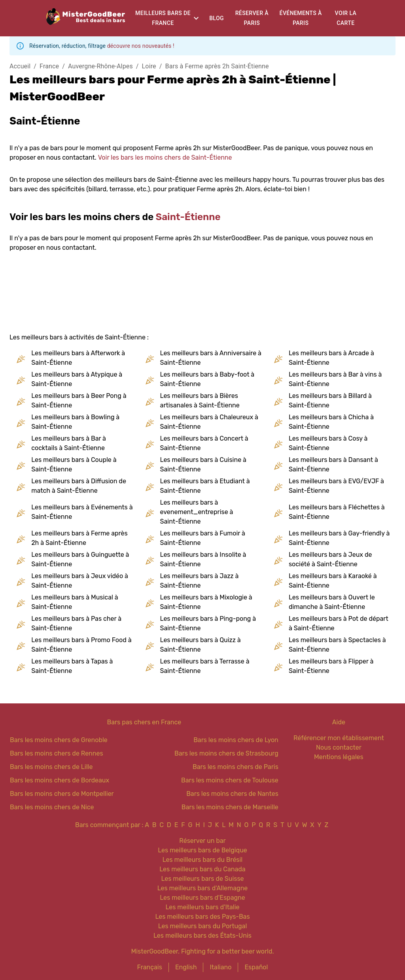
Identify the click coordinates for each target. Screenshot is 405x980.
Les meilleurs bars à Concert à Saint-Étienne (204, 443)
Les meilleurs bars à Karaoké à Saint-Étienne (333, 581)
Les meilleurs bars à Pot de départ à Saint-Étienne (339, 623)
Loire (149, 66)
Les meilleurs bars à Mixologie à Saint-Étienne (206, 602)
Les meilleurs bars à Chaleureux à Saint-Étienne (209, 422)
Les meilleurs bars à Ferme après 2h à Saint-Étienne (79, 538)
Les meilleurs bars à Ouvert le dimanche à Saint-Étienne (332, 602)
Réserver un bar (202, 841)
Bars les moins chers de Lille (51, 767)
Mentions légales (339, 757)
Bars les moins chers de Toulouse (230, 780)
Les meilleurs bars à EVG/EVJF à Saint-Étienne (336, 486)
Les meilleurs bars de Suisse (202, 879)
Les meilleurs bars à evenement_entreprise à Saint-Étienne (197, 512)
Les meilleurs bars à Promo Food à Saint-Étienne (81, 645)
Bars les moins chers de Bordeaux (60, 780)
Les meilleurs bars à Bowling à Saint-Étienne (75, 422)
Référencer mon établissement (339, 738)
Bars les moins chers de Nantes (232, 794)
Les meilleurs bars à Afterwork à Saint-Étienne (78, 358)
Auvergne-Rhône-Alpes (100, 66)
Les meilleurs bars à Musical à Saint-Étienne (75, 602)
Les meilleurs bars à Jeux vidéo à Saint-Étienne (80, 581)
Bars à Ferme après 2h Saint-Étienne (217, 66)
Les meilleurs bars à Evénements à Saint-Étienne (82, 512)
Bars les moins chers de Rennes (57, 753)
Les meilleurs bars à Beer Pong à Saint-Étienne (79, 400)
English (186, 967)
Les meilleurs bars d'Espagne (202, 898)
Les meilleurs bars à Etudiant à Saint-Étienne (205, 486)
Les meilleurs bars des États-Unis (202, 936)
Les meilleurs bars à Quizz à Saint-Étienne (201, 645)
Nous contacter (339, 747)
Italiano (220, 967)
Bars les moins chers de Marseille (230, 807)
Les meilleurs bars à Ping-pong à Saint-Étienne (208, 623)
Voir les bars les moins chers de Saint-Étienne (165, 157)
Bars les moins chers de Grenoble (59, 740)
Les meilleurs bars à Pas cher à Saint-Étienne (76, 623)
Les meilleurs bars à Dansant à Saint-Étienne (333, 465)
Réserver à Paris (252, 18)
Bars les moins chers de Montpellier (62, 794)
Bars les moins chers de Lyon (236, 740)
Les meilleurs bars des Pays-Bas (202, 917)
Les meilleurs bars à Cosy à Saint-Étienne (328, 443)
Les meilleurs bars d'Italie (202, 907)
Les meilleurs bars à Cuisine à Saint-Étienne (203, 465)
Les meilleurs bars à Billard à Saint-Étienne (330, 400)
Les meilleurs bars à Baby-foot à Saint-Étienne (207, 379)
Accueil (20, 66)
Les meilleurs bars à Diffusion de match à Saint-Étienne (79, 486)
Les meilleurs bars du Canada (202, 869)
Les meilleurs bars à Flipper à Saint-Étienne (331, 666)
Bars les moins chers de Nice (52, 807)
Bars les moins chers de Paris (236, 767)
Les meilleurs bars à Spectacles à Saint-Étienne (337, 645)
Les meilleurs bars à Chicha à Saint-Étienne (331, 422)
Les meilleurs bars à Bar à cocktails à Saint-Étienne (69, 443)
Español (256, 967)
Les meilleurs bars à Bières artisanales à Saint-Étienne (200, 400)
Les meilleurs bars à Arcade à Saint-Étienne (331, 358)
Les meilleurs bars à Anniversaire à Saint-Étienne (211, 358)
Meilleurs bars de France (163, 18)
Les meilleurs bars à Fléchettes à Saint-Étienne (337, 512)
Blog (217, 18)
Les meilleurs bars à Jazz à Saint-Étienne (200, 581)
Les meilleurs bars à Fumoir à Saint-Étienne (203, 538)
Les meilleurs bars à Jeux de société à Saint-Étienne (330, 559)
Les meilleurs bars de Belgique (202, 850)
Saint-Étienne (188, 217)
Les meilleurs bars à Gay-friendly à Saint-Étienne (339, 538)
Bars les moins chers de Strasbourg (226, 753)
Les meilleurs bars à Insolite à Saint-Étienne (203, 559)
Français (150, 967)
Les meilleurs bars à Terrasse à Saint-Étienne (205, 666)
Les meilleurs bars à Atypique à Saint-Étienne (77, 379)
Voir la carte (346, 18)
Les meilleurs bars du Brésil (203, 860)
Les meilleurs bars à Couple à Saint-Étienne (74, 465)
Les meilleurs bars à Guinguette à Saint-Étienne (80, 559)
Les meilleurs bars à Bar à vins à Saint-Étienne (335, 379)
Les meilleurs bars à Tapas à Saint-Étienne (72, 666)
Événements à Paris (301, 18)
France (49, 66)
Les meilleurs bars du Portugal (203, 926)
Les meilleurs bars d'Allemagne (203, 888)
